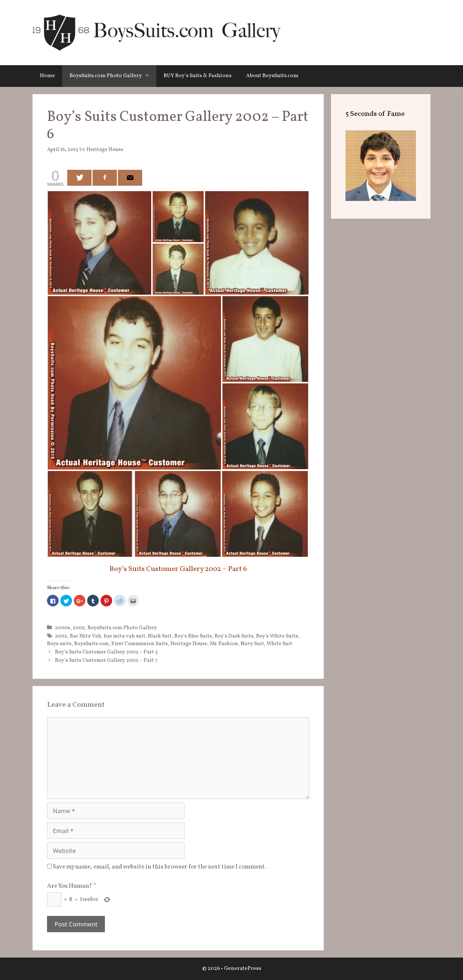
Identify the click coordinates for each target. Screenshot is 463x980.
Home (47, 76)
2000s (63, 628)
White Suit (279, 644)
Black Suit (160, 636)
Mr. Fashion (224, 644)
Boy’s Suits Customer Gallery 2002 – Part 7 (106, 660)
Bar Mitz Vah (86, 636)
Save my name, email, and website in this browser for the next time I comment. (160, 867)
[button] (149, 76)
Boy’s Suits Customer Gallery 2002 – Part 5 (106, 652)
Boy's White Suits (277, 636)
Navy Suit (252, 644)
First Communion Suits (140, 644)
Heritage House (189, 644)
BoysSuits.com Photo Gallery (113, 76)
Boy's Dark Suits (234, 636)
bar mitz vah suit (125, 636)
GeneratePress (243, 969)
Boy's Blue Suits (193, 636)
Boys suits (59, 644)
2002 (79, 628)
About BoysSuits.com (272, 76)
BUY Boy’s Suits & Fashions (197, 76)
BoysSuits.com (92, 644)
